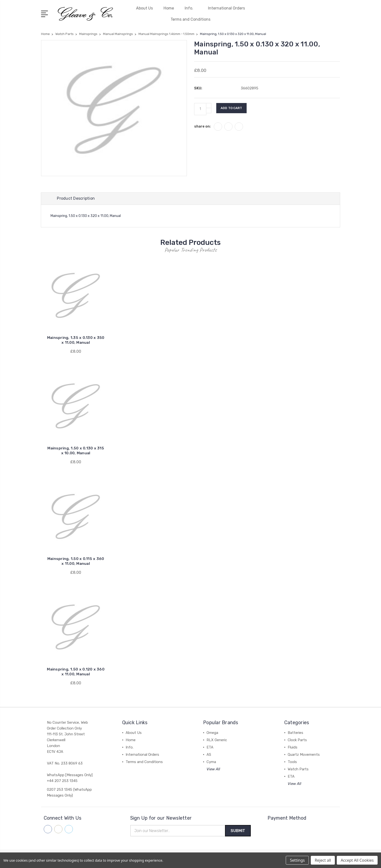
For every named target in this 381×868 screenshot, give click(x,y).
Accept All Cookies (357, 860)
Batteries (295, 733)
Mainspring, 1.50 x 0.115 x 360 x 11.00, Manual (76, 562)
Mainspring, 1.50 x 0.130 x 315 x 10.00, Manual (76, 451)
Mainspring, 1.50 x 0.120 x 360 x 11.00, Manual (76, 672)
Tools (292, 763)
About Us (144, 8)
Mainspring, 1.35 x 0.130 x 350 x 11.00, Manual (76, 341)
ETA (210, 748)
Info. (191, 8)
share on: (202, 126)
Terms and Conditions (190, 19)
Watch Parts (298, 770)
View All (213, 770)
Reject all (323, 860)
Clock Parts (297, 741)
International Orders (226, 8)
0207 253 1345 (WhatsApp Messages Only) (69, 793)
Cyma (211, 763)
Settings (297, 860)
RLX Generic (217, 741)
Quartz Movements (304, 755)
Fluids (293, 748)
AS (209, 755)
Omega (212, 733)
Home (169, 8)
